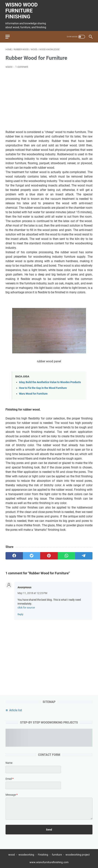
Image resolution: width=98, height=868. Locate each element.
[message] (49, 809)
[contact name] (33, 769)
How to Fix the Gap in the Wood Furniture (43, 388)
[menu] (10, 36)
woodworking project (78, 855)
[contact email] (33, 785)
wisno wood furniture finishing (22, 10)
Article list (16, 710)
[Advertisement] (49, 99)
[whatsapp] (66, 555)
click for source (26, 607)
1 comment (22, 66)
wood (12, 855)
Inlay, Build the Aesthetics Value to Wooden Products (50, 382)
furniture (57, 855)
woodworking (26, 855)
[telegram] (84, 555)
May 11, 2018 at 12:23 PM (32, 593)
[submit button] (49, 829)
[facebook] (14, 555)
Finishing (43, 855)
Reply (20, 614)
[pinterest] (49, 555)
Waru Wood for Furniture (33, 393)
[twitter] (32, 555)
